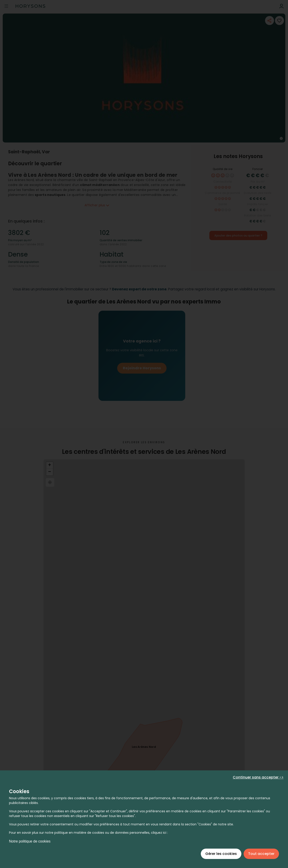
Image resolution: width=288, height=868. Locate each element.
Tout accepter (261, 854)
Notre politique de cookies (30, 841)
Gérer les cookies (221, 854)
